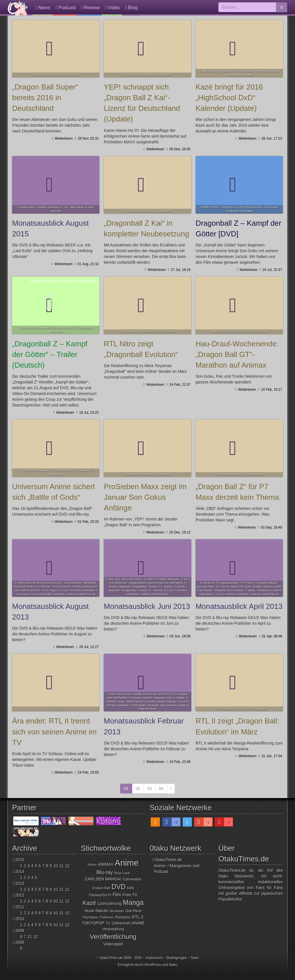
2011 (20, 907)
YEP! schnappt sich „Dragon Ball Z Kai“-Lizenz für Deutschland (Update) (147, 49)
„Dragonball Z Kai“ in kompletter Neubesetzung (147, 185)
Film (117, 895)
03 (150, 789)
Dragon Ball (101, 888)
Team (195, 958)
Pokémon (107, 917)
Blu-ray (105, 872)
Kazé (89, 903)
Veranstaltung (113, 929)
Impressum (154, 958)
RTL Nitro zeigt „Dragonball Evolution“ (147, 305)
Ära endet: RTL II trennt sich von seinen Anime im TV (56, 683)
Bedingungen (177, 958)
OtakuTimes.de (18, 8)
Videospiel (113, 944)
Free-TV (130, 895)
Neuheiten (117, 911)
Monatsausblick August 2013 (56, 568)
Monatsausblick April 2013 (239, 568)
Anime (127, 863)
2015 (20, 860)
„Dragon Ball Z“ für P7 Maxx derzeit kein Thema (239, 448)
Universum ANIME (128, 923)
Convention (132, 879)
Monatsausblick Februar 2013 (147, 683)
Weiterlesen (63, 138)
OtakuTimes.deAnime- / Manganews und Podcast (177, 866)
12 (67, 866)
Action (92, 865)
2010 (20, 919)
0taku (173, 965)
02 (138, 789)
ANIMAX (106, 864)
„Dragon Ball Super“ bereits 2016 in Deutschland (56, 49)
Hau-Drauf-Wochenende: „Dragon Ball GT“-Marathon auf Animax (239, 305)
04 (161, 789)
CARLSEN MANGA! (103, 879)
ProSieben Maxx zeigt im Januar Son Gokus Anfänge (147, 448)
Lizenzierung (109, 903)
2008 (20, 942)
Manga (133, 903)
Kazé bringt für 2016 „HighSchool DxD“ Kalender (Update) (239, 49)
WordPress (153, 965)
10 (56, 866)
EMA (131, 888)
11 (61, 866)
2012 (20, 895)
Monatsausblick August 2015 (56, 185)
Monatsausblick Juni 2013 (147, 568)
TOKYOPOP (93, 923)
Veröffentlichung (113, 937)
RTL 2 (138, 917)
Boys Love (122, 873)
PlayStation (90, 917)
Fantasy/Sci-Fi (100, 895)
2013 (20, 883)
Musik (89, 911)
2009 (20, 930)
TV (108, 923)
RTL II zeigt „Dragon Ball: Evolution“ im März (239, 683)
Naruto (102, 911)
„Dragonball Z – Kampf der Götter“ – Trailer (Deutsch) (50, 354)
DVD (119, 887)
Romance (123, 917)
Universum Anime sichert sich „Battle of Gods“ (56, 448)
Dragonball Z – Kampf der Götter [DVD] (239, 185)
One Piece (133, 911)
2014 (20, 871)
